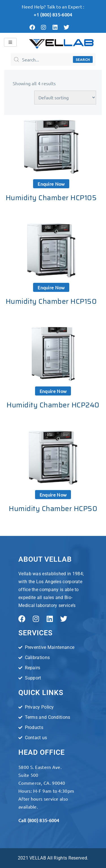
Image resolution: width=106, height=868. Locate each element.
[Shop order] (65, 98)
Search (83, 59)
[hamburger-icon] (10, 42)
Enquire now (51, 184)
